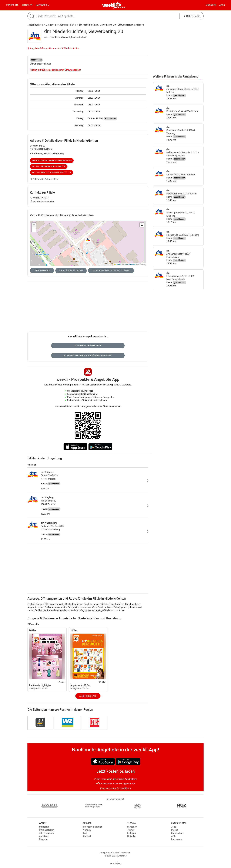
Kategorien (42, 5)
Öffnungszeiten (47, 830)
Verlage (87, 830)
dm (46, 37)
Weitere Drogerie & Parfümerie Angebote (88, 355)
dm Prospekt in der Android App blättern (115, 779)
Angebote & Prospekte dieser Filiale (52, 161)
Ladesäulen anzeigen (71, 271)
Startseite (44, 827)
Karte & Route (62, 215)
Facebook (132, 827)
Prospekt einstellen (93, 827)
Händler (27, 5)
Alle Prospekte (88, 696)
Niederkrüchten (35, 25)
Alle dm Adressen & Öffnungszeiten (52, 172)
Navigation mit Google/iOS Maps (111, 271)
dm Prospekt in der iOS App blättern (116, 784)
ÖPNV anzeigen (42, 271)
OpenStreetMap (130, 264)
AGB (173, 836)
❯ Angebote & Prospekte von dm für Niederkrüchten (53, 48)
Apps (222, 5)
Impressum (177, 839)
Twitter (131, 830)
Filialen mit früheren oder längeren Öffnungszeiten (56, 70)
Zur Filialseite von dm (42, 202)
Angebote (44, 836)
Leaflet (117, 264)
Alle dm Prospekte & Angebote (49, 167)
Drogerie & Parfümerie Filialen (61, 25)
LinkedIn (131, 836)
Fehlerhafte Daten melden (44, 179)
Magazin (211, 5)
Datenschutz (177, 833)
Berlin (123, 7)
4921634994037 (39, 198)
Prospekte (12, 5)
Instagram (132, 833)
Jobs (174, 827)
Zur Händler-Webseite (88, 346)
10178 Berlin (192, 16)
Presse (175, 830)
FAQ (85, 833)
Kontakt (87, 836)
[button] (142, 225)
